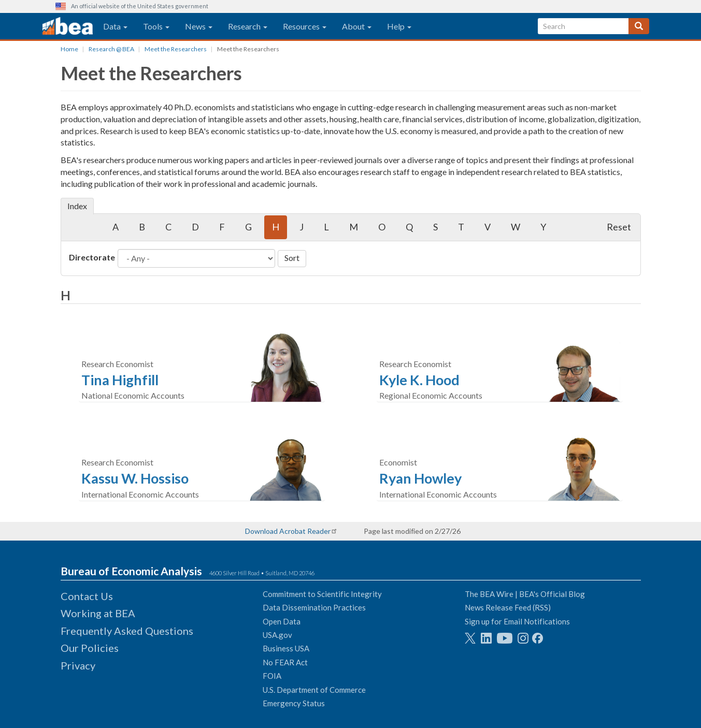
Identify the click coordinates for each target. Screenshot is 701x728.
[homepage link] (68, 26)
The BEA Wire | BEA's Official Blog (525, 594)
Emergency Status (294, 703)
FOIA (272, 676)
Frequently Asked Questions (127, 631)
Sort (292, 258)
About (357, 26)
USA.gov (277, 635)
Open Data (282, 621)
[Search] (639, 26)
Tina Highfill (120, 380)
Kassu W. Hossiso (135, 478)
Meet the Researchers (176, 49)
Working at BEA (98, 613)
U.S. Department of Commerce (314, 690)
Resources (305, 26)
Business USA (286, 648)
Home (69, 49)
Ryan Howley (420, 478)
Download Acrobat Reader (288, 531)
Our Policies (90, 648)
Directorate (92, 257)
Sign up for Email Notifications (517, 621)
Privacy (78, 665)
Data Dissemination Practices (314, 607)
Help (399, 26)
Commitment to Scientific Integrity (322, 594)
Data (115, 26)
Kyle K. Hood (419, 380)
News (199, 26)
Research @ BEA (111, 49)
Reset (619, 227)
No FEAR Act (285, 662)
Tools (156, 26)
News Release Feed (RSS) (508, 607)
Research (248, 26)
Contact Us (87, 596)
